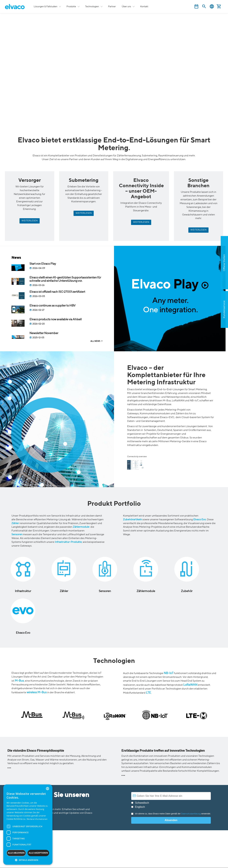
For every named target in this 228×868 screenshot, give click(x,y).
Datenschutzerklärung (191, 814)
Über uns (126, 7)
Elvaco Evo (200, 520)
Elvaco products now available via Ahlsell (56, 319)
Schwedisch (142, 803)
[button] (28, 860)
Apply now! (207, 283)
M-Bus (19, 681)
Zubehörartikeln (133, 520)
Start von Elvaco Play (43, 264)
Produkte (71, 7)
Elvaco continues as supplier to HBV (52, 306)
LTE (148, 693)
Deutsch (212, 6)
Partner (112, 7)
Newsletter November (44, 333)
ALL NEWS (95, 341)
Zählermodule (81, 527)
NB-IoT (169, 673)
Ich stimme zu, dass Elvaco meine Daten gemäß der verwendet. (171, 814)
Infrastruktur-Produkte (68, 542)
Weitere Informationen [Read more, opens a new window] (37, 819)
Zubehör (187, 591)
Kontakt (144, 7)
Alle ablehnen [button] (16, 853)
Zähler (15, 523)
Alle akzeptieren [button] (38, 853)
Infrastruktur (23, 591)
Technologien (92, 7)
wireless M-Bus (37, 692)
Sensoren (17, 535)
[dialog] (28, 825)
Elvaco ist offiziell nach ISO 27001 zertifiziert (57, 292)
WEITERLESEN (30, 221)
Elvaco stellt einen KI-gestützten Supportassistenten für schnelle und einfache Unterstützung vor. (65, 279)
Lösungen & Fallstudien (46, 7)
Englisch (140, 807)
